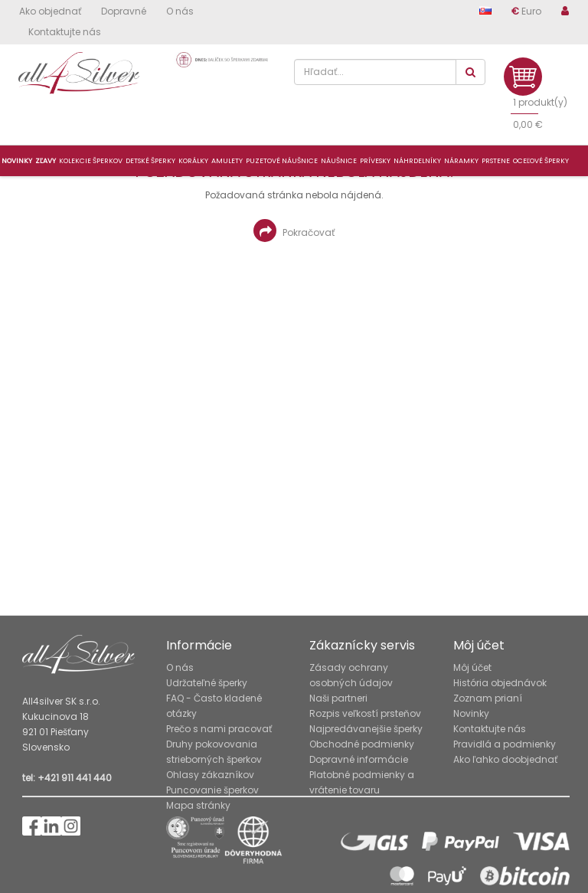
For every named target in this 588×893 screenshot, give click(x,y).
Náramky (461, 161)
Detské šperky (150, 161)
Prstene (496, 161)
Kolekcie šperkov (91, 161)
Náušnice (339, 161)
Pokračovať (294, 231)
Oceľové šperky (541, 161)
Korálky (193, 161)
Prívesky (375, 161)
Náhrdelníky (417, 161)
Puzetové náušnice (282, 161)
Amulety (227, 161)
